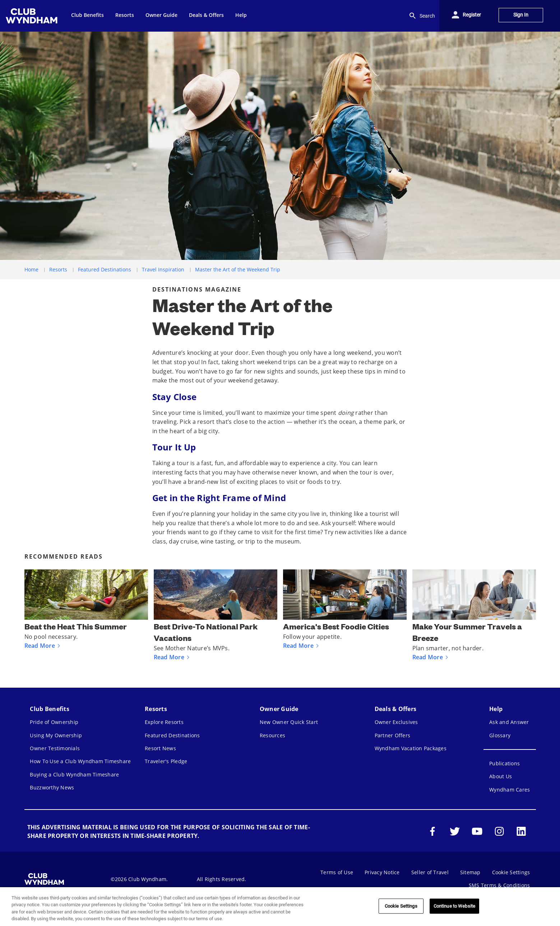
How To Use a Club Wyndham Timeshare (80, 761)
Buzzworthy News (52, 787)
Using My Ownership (56, 735)
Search (422, 16)
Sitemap (470, 872)
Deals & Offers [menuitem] (206, 15)
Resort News (160, 748)
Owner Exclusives (396, 722)
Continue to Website (454, 906)
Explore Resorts (164, 722)
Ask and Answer (509, 722)
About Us (501, 776)
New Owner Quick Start (289, 722)
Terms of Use (337, 872)
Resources (272, 735)
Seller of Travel (430, 872)
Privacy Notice (382, 872)
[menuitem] (33, 16)
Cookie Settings (511, 872)
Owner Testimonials (55, 748)
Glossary (500, 735)
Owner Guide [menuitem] (161, 15)
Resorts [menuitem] (125, 15)
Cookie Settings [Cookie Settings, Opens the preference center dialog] (401, 906)
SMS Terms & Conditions (499, 885)
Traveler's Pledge (166, 761)
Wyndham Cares (510, 790)
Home (31, 269)
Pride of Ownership (54, 722)
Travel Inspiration (163, 269)
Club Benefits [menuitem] (87, 15)
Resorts (58, 269)
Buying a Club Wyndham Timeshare (74, 774)
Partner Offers (393, 735)
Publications (505, 763)
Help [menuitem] (241, 15)
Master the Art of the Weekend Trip (238, 269)
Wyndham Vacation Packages (411, 748)
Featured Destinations (105, 269)
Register (472, 15)
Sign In (521, 15)
